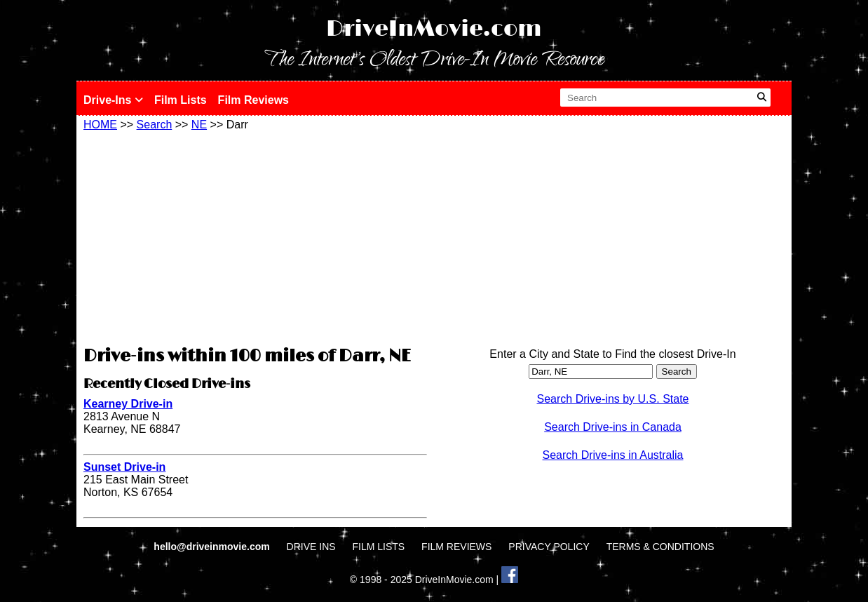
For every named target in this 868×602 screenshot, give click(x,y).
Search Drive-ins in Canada (613, 427)
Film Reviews (253, 100)
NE (199, 125)
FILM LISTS (379, 547)
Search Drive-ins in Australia (613, 455)
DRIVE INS (311, 547)
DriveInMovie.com (434, 29)
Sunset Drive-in (124, 467)
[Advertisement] (255, 236)
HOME (100, 125)
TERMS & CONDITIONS (660, 547)
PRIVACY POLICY (549, 547)
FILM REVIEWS (456, 547)
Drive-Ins (113, 100)
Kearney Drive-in (128, 404)
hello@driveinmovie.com (213, 547)
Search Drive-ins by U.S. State (613, 399)
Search (155, 125)
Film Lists (181, 100)
